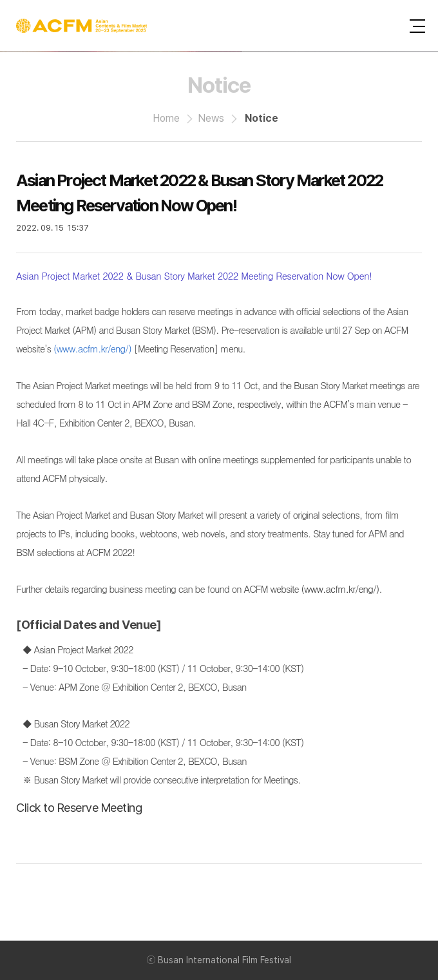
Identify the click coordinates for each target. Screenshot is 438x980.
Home (166, 118)
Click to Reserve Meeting (79, 808)
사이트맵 (417, 26)
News (211, 118)
